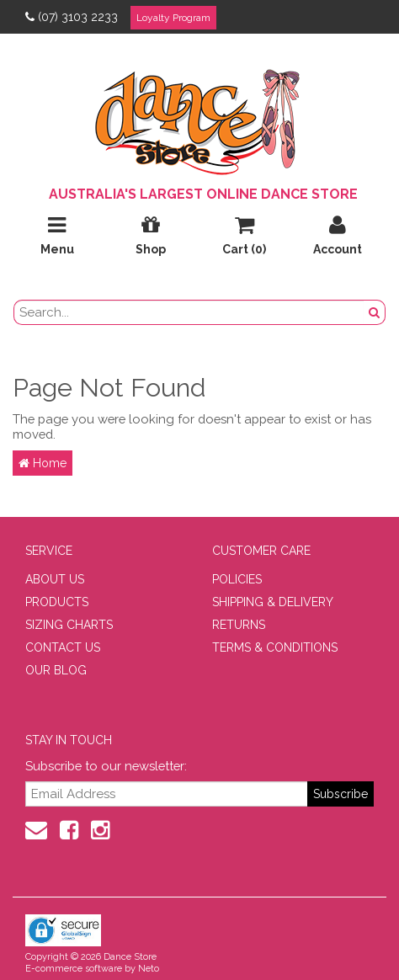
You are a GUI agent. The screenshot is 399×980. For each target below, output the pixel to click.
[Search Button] (375, 312)
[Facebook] (69, 830)
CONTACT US (63, 647)
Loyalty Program (173, 18)
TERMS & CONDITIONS (275, 647)
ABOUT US (55, 579)
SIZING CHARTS (69, 625)
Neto (149, 969)
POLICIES (237, 579)
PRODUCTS (57, 602)
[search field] (189, 312)
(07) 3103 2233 (72, 17)
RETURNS (239, 625)
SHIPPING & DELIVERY (273, 602)
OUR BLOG (56, 670)
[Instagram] (100, 830)
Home (43, 463)
